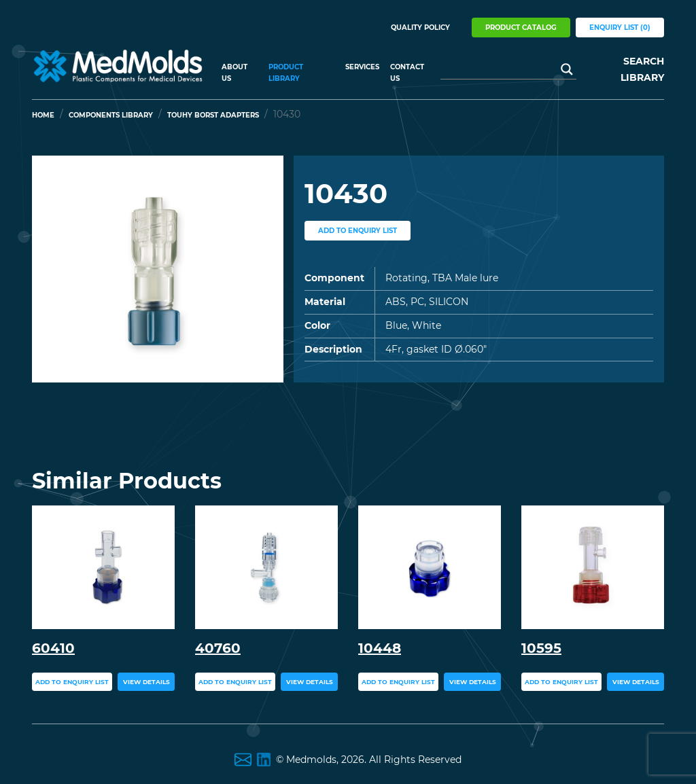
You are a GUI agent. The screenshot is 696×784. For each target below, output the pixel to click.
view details (146, 682)
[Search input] (502, 69)
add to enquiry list (358, 231)
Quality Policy (420, 28)
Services (362, 67)
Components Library (111, 115)
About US (234, 73)
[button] (51, 269)
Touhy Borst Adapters (213, 115)
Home (43, 115)
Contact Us (407, 73)
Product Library (286, 73)
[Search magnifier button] (567, 69)
